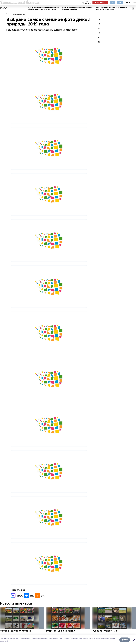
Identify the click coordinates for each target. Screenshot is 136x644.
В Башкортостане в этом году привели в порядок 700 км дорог (111, 9)
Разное (9, 14)
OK (120, 3)
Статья (3, 8)
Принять (125, 640)
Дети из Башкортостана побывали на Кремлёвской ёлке (77, 9)
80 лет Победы (100, 3)
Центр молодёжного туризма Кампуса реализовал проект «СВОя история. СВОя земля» (44, 9)
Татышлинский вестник (20, 2)
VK (113, 3)
